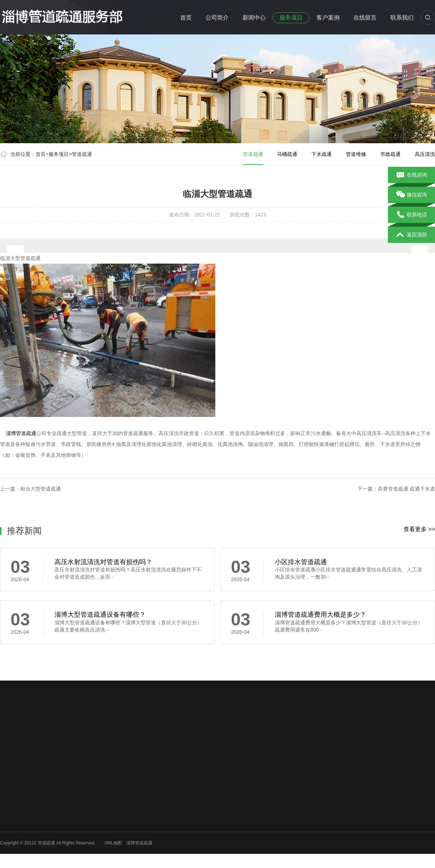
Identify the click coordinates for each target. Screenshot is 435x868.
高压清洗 (425, 154)
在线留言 (365, 18)
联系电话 (412, 215)
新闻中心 (254, 18)
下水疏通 (322, 154)
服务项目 (291, 18)
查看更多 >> (419, 529)
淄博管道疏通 (21, 433)
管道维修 (356, 154)
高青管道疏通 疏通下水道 (406, 489)
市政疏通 (390, 154)
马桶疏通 (287, 154)
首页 (186, 18)
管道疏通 (82, 154)
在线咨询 (412, 175)
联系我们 (402, 18)
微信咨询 (412, 195)
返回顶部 (412, 235)
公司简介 (217, 18)
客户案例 (328, 18)
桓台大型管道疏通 (41, 489)
